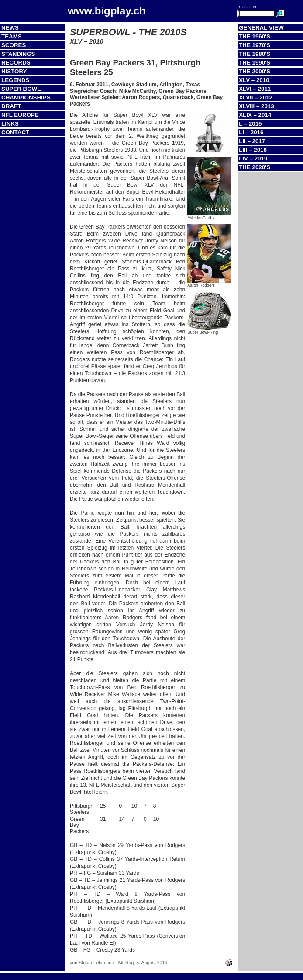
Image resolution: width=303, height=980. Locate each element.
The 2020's (255, 167)
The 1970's (255, 45)
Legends (15, 80)
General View (261, 28)
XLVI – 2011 (255, 89)
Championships (26, 97)
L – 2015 (250, 124)
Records (16, 63)
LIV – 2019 (253, 159)
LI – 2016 (251, 132)
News (10, 28)
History (14, 71)
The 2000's (255, 71)
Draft (11, 106)
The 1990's (255, 63)
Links (10, 124)
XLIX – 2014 (255, 115)
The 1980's (255, 54)
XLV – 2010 (254, 80)
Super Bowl (21, 89)
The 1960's (255, 36)
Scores (14, 45)
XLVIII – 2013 (257, 106)
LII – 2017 (252, 141)
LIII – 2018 (253, 150)
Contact (15, 132)
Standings (18, 54)
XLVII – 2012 (256, 97)
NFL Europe (20, 115)
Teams (12, 36)
